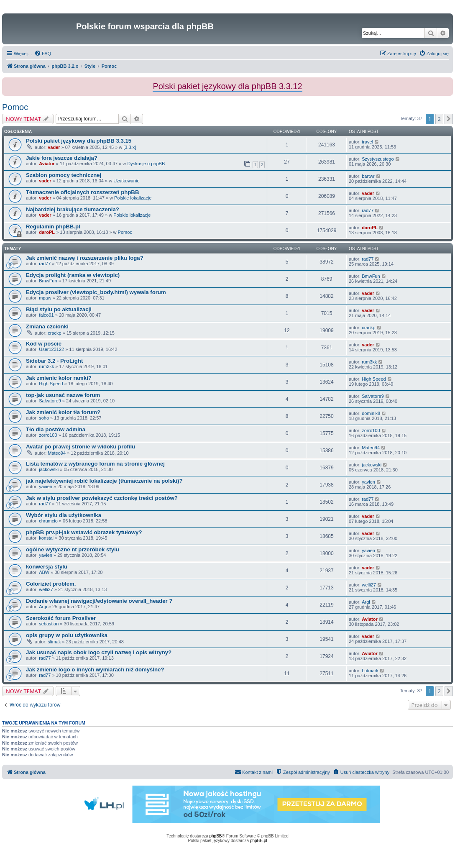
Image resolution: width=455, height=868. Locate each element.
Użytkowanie (126, 181)
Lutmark (370, 671)
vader (54, 147)
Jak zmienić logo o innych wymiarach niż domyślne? (95, 670)
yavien (46, 486)
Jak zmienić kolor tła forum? (63, 412)
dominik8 (371, 413)
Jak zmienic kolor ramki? (59, 378)
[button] (449, 119)
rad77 (368, 210)
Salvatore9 (50, 401)
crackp (54, 333)
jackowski (49, 469)
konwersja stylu (47, 567)
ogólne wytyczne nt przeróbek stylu (73, 549)
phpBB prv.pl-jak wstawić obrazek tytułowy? (84, 532)
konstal (46, 538)
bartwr (368, 176)
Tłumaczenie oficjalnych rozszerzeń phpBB (82, 192)
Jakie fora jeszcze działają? (62, 158)
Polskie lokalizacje (133, 198)
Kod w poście (44, 344)
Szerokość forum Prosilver (61, 618)
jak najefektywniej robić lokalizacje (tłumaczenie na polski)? (104, 481)
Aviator (47, 164)
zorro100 (48, 435)
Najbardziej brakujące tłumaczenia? (73, 209)
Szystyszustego (378, 159)
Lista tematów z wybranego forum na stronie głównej (95, 464)
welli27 (46, 589)
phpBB (216, 836)
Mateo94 (57, 453)
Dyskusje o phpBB (146, 164)
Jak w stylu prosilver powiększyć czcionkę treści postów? (102, 498)
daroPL (47, 232)
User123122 (51, 349)
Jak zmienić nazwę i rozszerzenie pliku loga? (85, 258)
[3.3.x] (130, 147)
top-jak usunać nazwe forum (63, 395)
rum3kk (46, 366)
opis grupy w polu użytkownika (67, 635)
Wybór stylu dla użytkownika (64, 515)
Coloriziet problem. (51, 584)
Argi (43, 607)
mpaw (45, 298)
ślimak (54, 642)
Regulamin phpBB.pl (53, 227)
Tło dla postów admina (56, 429)
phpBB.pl (259, 841)
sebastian (49, 624)
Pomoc (15, 107)
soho (44, 418)
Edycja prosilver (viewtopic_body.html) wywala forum (96, 292)
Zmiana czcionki (47, 326)
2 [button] (439, 119)
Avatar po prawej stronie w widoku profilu (81, 447)
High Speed (51, 384)
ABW (44, 572)
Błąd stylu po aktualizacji (59, 309)
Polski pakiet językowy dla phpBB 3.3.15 (79, 141)
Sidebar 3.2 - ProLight (54, 361)
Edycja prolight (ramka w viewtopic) (73, 275)
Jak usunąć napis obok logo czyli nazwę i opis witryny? (99, 652)
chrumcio (48, 521)
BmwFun (48, 281)
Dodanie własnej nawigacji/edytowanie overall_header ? (99, 601)
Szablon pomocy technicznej (64, 175)
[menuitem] (43, 54)
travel (367, 142)
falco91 (46, 315)
